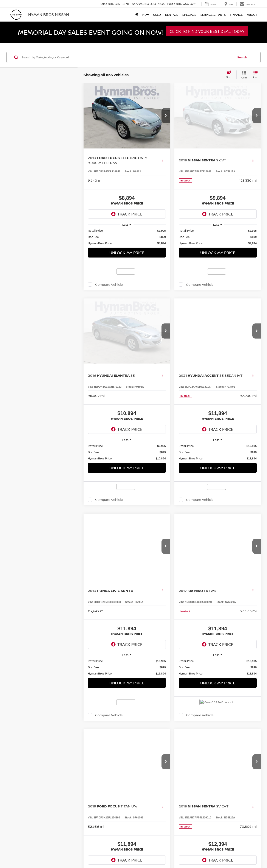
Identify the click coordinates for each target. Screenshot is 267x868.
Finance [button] (236, 15)
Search (242, 57)
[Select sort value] (230, 75)
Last (227, 526)
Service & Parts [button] (213, 15)
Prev (163, 526)
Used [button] (157, 15)
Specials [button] (189, 15)
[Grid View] (243, 75)
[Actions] (162, 160)
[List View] (255, 75)
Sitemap (177, 586)
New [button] (146, 15)
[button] (166, 116)
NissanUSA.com (193, 586)
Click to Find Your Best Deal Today (207, 31)
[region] (127, 237)
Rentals (172, 15)
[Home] (137, 15)
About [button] (252, 15)
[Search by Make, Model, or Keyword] (127, 57)
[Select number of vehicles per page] (249, 526)
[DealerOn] (22, 585)
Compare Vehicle (109, 284)
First (147, 526)
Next (211, 526)
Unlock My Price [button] (127, 253)
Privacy (165, 586)
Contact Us (152, 586)
